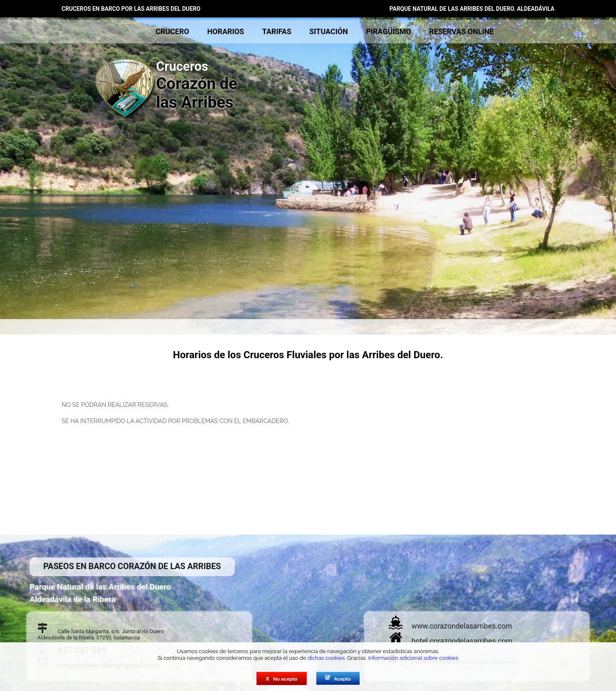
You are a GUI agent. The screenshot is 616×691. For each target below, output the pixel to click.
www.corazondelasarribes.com (462, 626)
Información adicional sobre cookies (413, 658)
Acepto (338, 679)
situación (329, 31)
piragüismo (388, 31)
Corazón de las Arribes (177, 85)
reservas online (461, 31)
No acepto (281, 679)
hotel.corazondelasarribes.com (462, 641)
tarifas (277, 31)
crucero (173, 31)
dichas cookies (326, 658)
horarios (226, 31)
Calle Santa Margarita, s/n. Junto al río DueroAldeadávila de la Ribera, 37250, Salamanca (101, 634)
